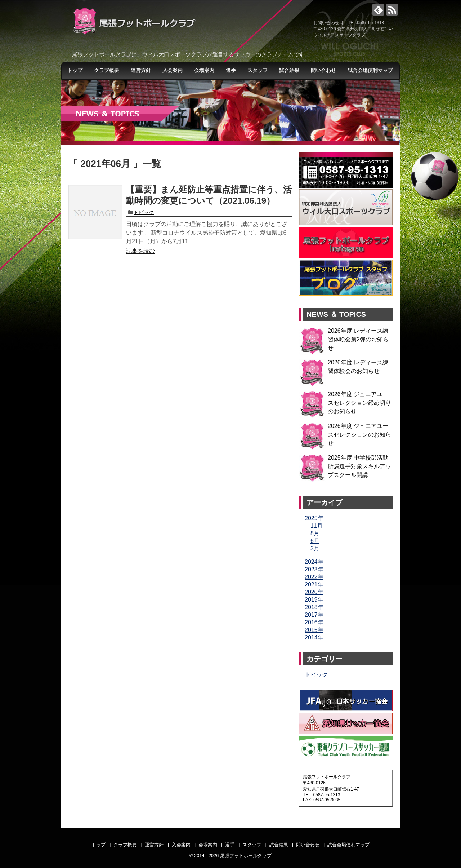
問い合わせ (323, 70)
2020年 (314, 592)
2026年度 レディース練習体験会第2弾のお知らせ (358, 339)
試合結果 (289, 70)
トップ (75, 70)
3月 (315, 548)
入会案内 (173, 70)
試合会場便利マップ (370, 70)
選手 (231, 70)
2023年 (314, 569)
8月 (315, 533)
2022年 (314, 577)
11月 (317, 526)
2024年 (314, 562)
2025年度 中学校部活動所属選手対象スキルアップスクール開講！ (359, 466)
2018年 (314, 607)
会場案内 (204, 70)
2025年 (314, 518)
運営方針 (141, 70)
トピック (144, 212)
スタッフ (258, 70)
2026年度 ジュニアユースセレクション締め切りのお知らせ (359, 403)
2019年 (314, 600)
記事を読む (140, 251)
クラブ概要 (107, 70)
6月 (315, 541)
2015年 (314, 630)
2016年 (314, 622)
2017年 (314, 615)
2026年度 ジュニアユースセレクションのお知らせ (359, 435)
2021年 (314, 584)
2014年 (314, 637)
